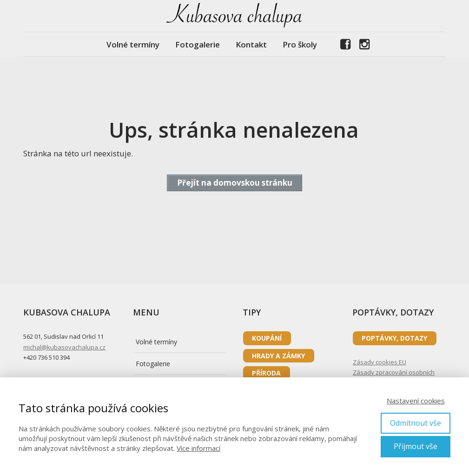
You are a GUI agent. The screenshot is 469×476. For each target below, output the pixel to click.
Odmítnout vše (416, 423)
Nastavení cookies (416, 401)
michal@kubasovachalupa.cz (64, 347)
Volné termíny (133, 44)
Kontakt (251, 44)
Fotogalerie (198, 44)
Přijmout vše (416, 446)
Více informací (198, 448)
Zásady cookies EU (380, 362)
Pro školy (300, 44)
